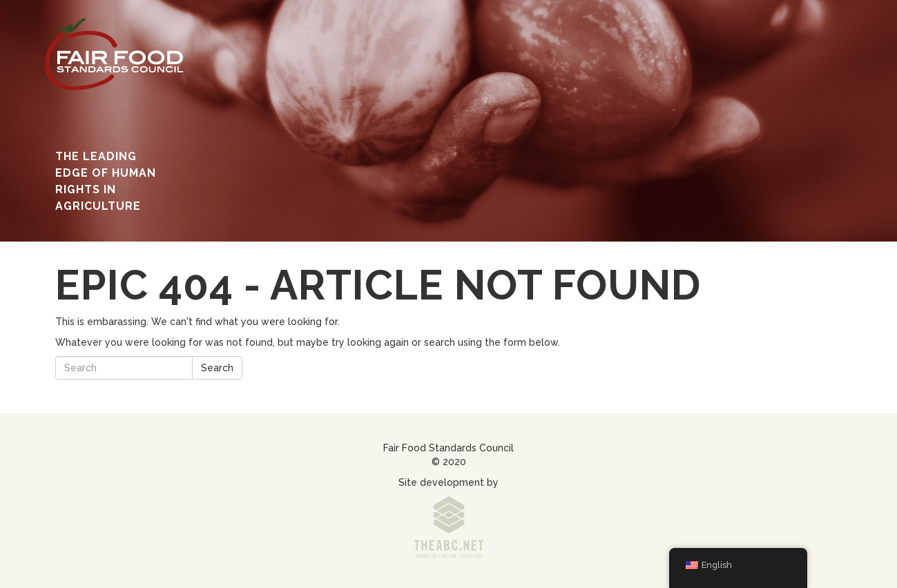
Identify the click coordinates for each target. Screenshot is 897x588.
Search (217, 368)
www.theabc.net (449, 531)
